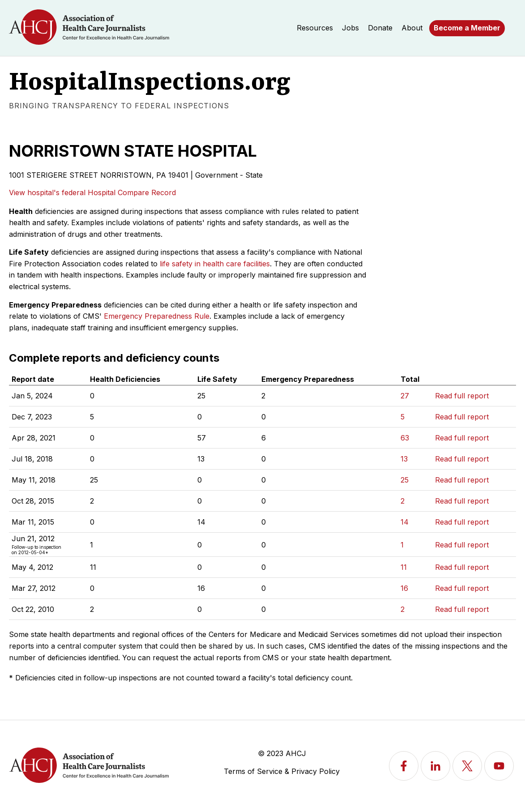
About (412, 28)
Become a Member (467, 28)
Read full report (462, 396)
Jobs (350, 28)
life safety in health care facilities (215, 264)
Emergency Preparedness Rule (157, 316)
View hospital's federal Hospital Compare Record (92, 192)
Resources (315, 28)
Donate (380, 28)
